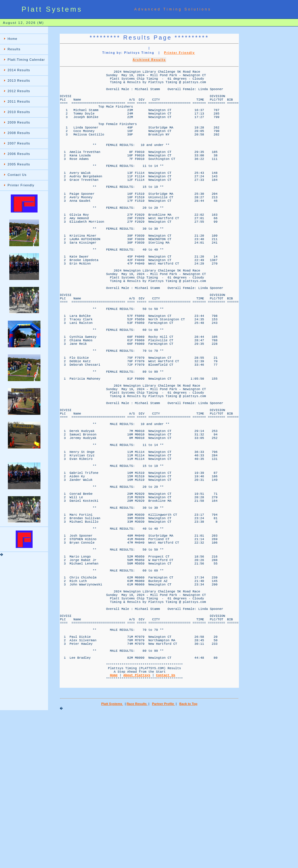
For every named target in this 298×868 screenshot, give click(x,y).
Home (13, 39)
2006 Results (19, 154)
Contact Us (17, 175)
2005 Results (19, 164)
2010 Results (19, 112)
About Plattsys (137, 827)
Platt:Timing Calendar (26, 60)
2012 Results (19, 91)
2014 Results (19, 70)
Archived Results (149, 60)
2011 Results (19, 101)
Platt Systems (112, 858)
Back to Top (188, 858)
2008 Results (19, 133)
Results (14, 49)
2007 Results (19, 143)
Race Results (137, 858)
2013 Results (19, 81)
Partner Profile (163, 858)
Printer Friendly (21, 185)
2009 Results (19, 122)
